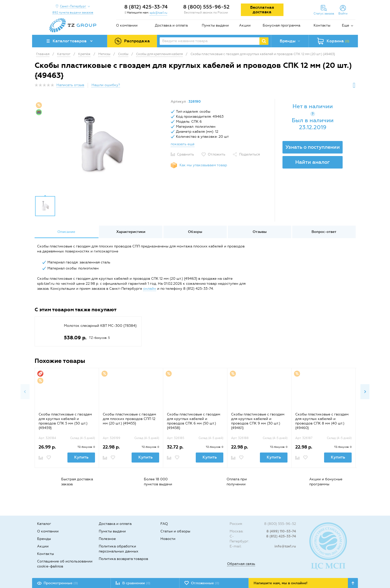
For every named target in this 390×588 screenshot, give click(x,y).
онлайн (150, 289)
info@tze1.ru (285, 546)
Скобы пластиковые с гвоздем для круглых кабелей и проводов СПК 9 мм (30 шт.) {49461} (258, 421)
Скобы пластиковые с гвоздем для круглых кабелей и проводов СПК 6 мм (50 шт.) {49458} (194, 421)
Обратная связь (241, 564)
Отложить (217, 154)
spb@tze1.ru (158, 13)
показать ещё (183, 144)
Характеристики (131, 232)
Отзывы (260, 232)
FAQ (164, 524)
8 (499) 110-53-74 (281, 531)
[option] (101, 146)
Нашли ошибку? (106, 85)
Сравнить (185, 154)
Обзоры (195, 232)
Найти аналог (313, 162)
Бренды (44, 539)
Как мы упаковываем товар (203, 165)
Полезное (107, 539)
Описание (66, 232)
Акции (245, 25)
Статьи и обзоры (175, 531)
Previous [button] (25, 392)
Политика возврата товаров (123, 559)
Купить (81, 457)
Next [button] (365, 392)
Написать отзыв (70, 85)
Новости (168, 539)
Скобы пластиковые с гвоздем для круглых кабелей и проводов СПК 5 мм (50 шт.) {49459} (65, 421)
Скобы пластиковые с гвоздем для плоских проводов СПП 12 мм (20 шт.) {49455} (129, 419)
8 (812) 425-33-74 (146, 7)
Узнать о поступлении (313, 147)
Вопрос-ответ (324, 232)
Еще (346, 25)
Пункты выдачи (215, 25)
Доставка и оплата (171, 25)
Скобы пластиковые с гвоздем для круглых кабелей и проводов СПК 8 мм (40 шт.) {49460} (322, 421)
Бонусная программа (281, 25)
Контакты (322, 25)
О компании (127, 25)
